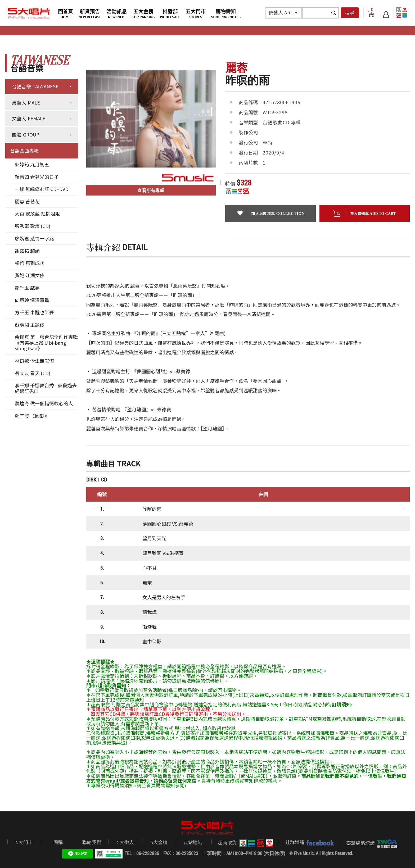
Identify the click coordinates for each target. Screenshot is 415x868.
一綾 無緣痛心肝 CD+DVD (42, 189)
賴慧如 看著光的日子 (37, 177)
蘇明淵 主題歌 (30, 325)
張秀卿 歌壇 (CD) (33, 226)
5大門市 (24, 842)
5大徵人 (125, 842)
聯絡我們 (92, 842)
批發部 (170, 13)
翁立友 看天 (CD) (33, 373)
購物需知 (226, 13)
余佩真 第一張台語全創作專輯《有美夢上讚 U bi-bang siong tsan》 (46, 342)
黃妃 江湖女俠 (30, 275)
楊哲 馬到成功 (30, 263)
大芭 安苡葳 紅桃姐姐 (37, 213)
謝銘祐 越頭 (27, 251)
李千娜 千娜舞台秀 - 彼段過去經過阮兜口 (46, 388)
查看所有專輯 (151, 190)
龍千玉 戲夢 (27, 288)
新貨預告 (90, 13)
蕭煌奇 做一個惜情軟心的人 (44, 403)
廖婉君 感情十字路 (34, 238)
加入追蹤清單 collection (271, 213)
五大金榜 (143, 13)
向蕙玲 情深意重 (32, 300)
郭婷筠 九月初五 (32, 164)
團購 (58, 842)
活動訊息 (117, 13)
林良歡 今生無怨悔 (34, 361)
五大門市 (196, 13)
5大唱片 (29, 13)
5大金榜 (159, 842)
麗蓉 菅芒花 (27, 201)
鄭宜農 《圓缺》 (32, 416)
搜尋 (350, 13)
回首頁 (66, 13)
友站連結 (193, 842)
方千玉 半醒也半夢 (34, 312)
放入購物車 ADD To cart (365, 214)
